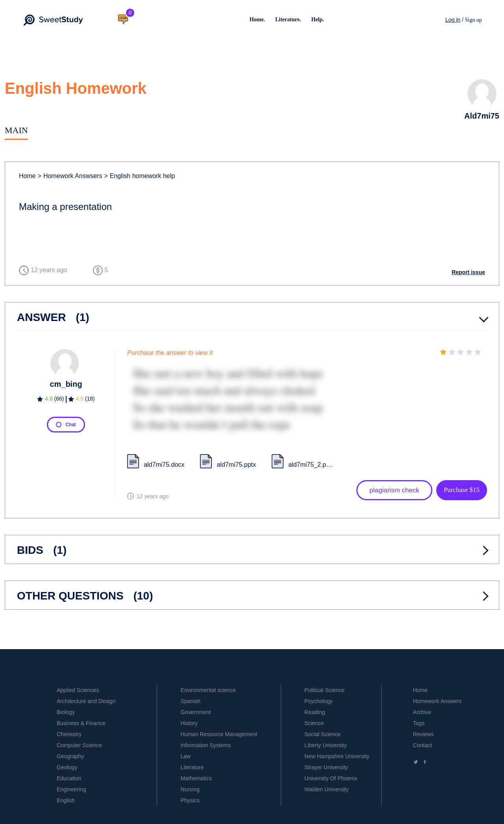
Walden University (326, 789)
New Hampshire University (337, 756)
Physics (190, 800)
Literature (192, 767)
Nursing (190, 789)
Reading (315, 712)
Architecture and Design (86, 701)
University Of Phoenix (331, 778)
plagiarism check (394, 490)
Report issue (468, 272)
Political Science (324, 690)
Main (16, 130)
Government (196, 712)
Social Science (322, 734)
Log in (453, 20)
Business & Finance (81, 723)
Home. (257, 19)
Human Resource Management (219, 734)
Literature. (288, 19)
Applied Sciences (78, 690)
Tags (419, 723)
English (66, 800)
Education (69, 778)
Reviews (423, 734)
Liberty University (325, 745)
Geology (67, 767)
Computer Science (79, 745)
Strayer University (326, 767)
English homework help (139, 176)
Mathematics (196, 778)
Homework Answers (437, 701)
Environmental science (208, 690)
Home (27, 176)
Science (314, 723)
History (189, 723)
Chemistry (69, 734)
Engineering (71, 789)
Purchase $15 (462, 490)
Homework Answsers (70, 176)
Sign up (473, 20)
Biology (66, 712)
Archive (422, 712)
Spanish (191, 701)
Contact (422, 745)
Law (186, 756)
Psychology (319, 701)
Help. (317, 19)
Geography (70, 756)
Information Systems (206, 745)
